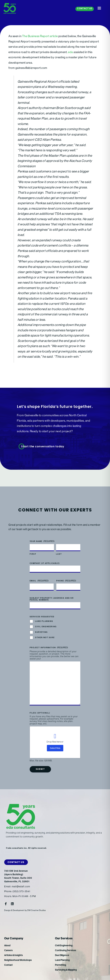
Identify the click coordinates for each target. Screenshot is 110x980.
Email (39, 581)
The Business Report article (40, 36)
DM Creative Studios (37, 910)
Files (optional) (40, 713)
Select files (55, 748)
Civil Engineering (46, 627)
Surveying (41, 632)
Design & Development (14, 910)
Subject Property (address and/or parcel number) (52, 599)
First (33, 554)
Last (59, 554)
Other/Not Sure (45, 638)
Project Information (49, 648)
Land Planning (44, 621)
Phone (66, 581)
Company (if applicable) (45, 563)
